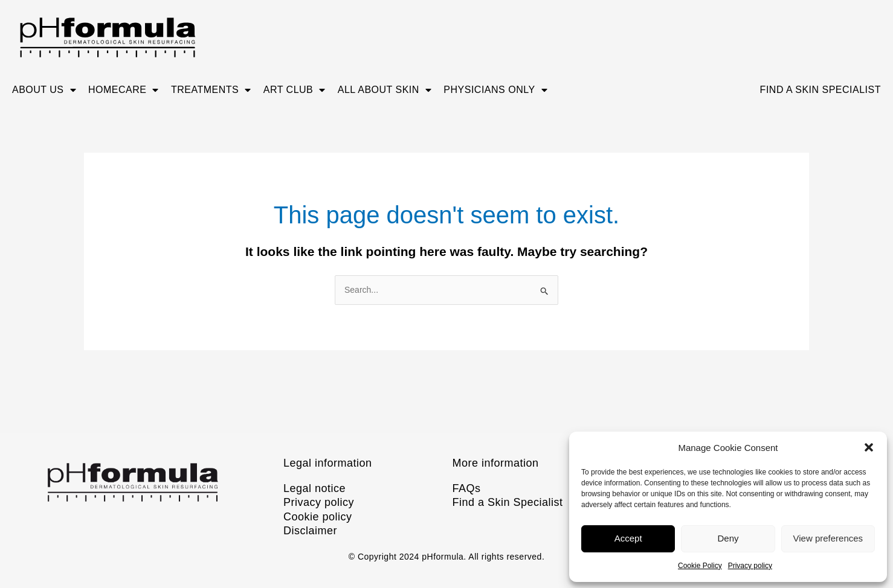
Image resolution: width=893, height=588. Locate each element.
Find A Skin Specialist (820, 90)
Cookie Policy (700, 566)
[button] (869, 447)
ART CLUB (295, 90)
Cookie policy (318, 517)
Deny (728, 538)
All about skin (385, 90)
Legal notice (314, 488)
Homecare (124, 90)
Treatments (211, 90)
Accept (628, 538)
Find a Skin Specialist (507, 502)
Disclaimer (310, 531)
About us (44, 90)
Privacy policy (750, 566)
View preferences (828, 538)
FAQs (466, 488)
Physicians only (495, 90)
